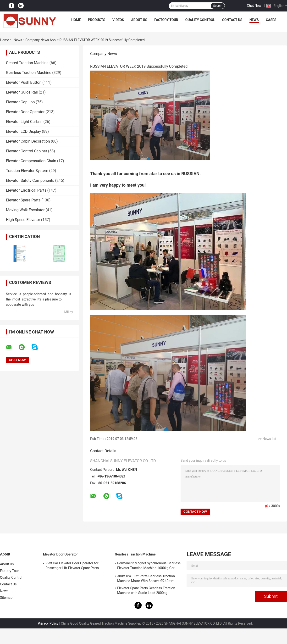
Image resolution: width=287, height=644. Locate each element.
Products (97, 20)
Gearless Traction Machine (29, 73)
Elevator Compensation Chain (31, 161)
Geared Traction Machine (27, 63)
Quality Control (200, 20)
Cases (271, 20)
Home (76, 20)
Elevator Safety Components (30, 180)
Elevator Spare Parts (23, 200)
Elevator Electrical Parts (26, 190)
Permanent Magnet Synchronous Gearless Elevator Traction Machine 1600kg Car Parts (149, 566)
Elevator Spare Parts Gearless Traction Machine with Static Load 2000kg (146, 590)
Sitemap (6, 598)
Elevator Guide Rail (22, 92)
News (254, 20)
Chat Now (254, 6)
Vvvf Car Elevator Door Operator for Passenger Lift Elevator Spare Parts (72, 566)
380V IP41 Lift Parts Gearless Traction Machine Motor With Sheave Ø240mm (146, 578)
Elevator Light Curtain (24, 122)
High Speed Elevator (23, 220)
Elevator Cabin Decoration (28, 141)
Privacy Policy (48, 623)
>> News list (267, 439)
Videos (118, 20)
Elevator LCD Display (23, 131)
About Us (139, 20)
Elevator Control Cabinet (27, 151)
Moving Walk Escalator (25, 210)
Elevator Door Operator (25, 112)
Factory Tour (166, 20)
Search (218, 6)
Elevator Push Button (24, 82)
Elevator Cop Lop (20, 102)
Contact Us (232, 20)
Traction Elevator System (27, 171)
